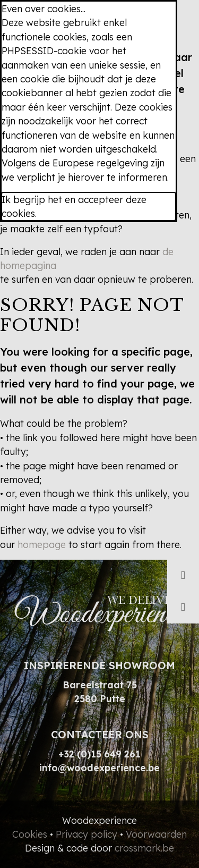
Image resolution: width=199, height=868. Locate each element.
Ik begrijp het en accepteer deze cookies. (74, 206)
